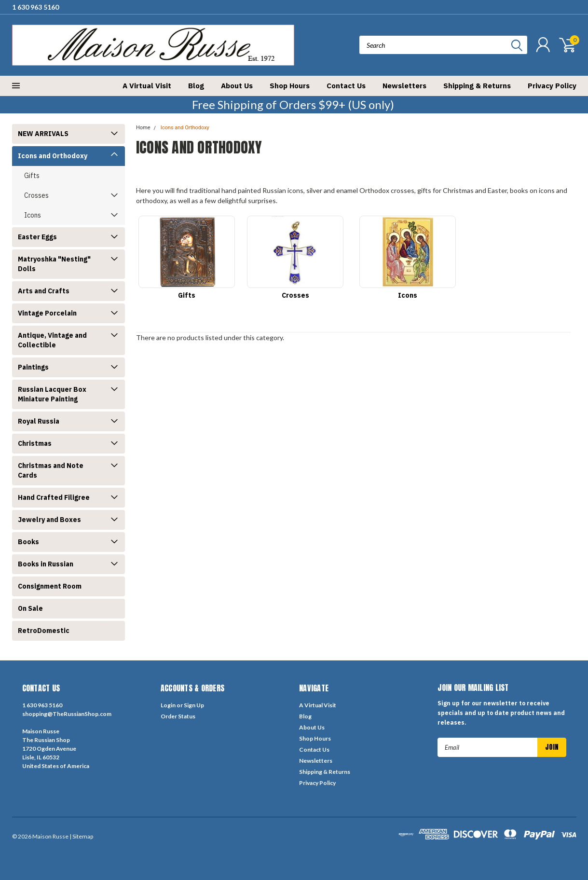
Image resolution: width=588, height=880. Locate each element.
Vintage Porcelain (47, 313)
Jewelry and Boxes (49, 520)
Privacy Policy (552, 86)
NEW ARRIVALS (43, 134)
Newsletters (404, 86)
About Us (237, 86)
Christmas (35, 443)
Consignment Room (50, 586)
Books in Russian (46, 564)
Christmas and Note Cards (51, 470)
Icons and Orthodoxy (53, 156)
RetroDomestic (44, 631)
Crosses (36, 195)
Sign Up (194, 705)
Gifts (32, 176)
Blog (196, 86)
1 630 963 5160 (35, 7)
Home (143, 128)
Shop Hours (290, 86)
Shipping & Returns (477, 86)
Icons (33, 215)
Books (28, 542)
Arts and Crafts (44, 291)
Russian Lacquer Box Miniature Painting (52, 394)
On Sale (30, 608)
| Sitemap (81, 836)
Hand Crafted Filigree (54, 497)
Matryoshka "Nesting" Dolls (54, 264)
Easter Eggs (37, 237)
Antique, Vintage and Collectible (52, 340)
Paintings (33, 367)
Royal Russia (39, 421)
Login (168, 705)
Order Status (178, 716)
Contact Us (346, 86)
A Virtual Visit (147, 86)
